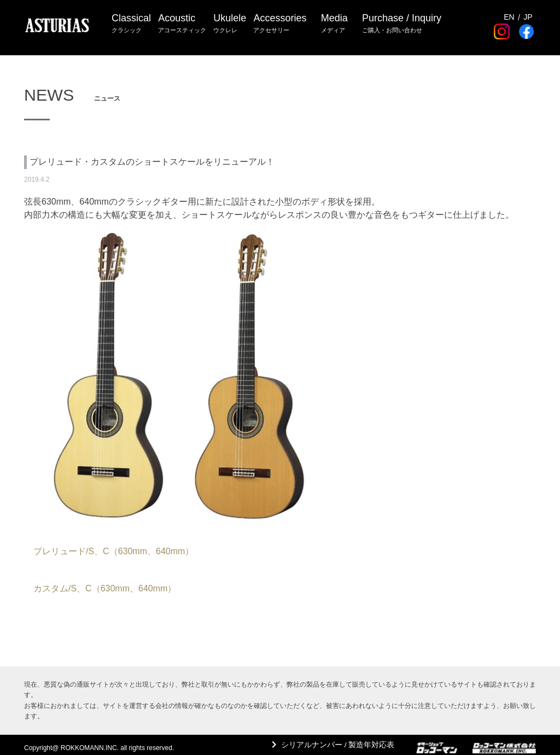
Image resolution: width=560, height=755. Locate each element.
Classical (131, 22)
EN (509, 10)
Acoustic (184, 22)
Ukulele (233, 22)
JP (528, 10)
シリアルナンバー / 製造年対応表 (333, 745)
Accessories (285, 22)
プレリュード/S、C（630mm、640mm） (113, 551)
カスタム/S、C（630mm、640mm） (105, 588)
